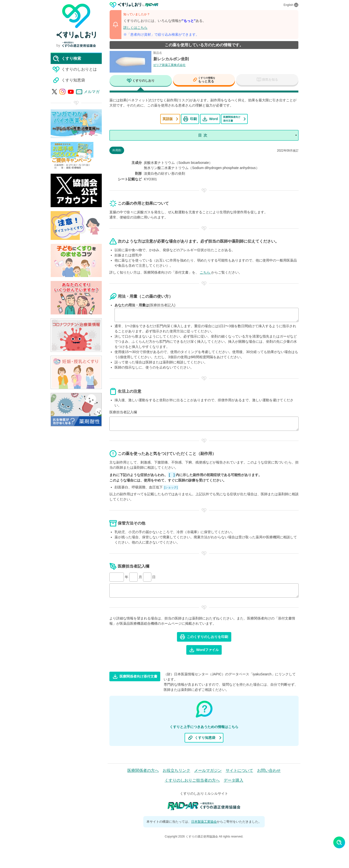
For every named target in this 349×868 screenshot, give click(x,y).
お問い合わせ (269, 771)
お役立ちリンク (176, 771)
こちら (205, 273)
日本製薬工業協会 (204, 822)
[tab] (141, 81)
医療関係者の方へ (143, 771)
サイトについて (239, 771)
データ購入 (233, 781)
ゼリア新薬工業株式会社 (169, 65)
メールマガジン (208, 771)
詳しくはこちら (135, 28)
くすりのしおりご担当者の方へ (192, 781)
